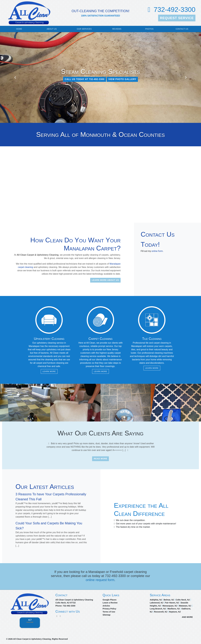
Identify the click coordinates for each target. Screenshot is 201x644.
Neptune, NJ (175, 612)
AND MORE (187, 617)
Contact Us (182, 29)
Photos (149, 29)
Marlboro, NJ (174, 609)
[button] (15, 77)
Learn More (49, 371)
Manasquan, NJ (170, 606)
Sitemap (107, 615)
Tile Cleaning (152, 339)
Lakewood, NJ (157, 603)
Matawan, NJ (185, 606)
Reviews (117, 29)
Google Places (110, 600)
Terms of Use (109, 612)
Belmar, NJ (169, 600)
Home (19, 29)
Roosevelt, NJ (161, 612)
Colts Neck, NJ (183, 600)
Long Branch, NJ (158, 609)
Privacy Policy (109, 609)
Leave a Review (110, 603)
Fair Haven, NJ (172, 603)
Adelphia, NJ (156, 600)
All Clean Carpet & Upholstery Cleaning (32, 639)
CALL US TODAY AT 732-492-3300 (85, 79)
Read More (101, 459)
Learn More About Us (105, 280)
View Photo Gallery (122, 79)
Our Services (84, 29)
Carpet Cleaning (101, 339)
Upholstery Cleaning (49, 339)
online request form (100, 580)
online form (157, 251)
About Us (52, 29)
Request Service (177, 18)
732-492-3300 (175, 10)
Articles (106, 606)
